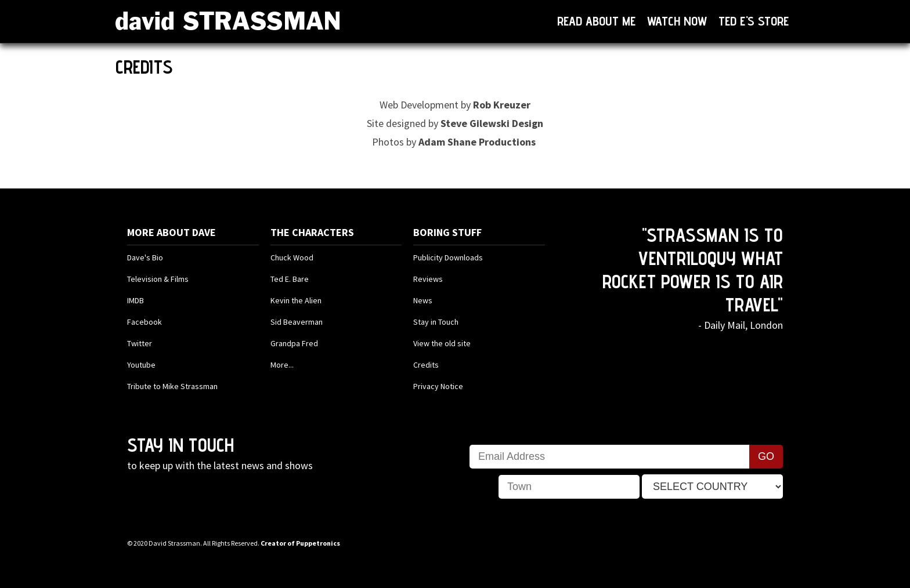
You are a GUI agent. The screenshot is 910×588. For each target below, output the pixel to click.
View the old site (442, 343)
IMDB (136, 300)
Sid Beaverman (297, 322)
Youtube (141, 365)
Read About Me (596, 21)
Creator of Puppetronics (300, 543)
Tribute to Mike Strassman (172, 386)
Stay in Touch (436, 322)
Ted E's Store (754, 21)
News (423, 300)
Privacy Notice (438, 386)
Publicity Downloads (448, 257)
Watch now (677, 21)
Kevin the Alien (296, 300)
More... (282, 365)
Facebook (145, 322)
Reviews (428, 279)
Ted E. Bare (290, 279)
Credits (426, 365)
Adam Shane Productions (477, 142)
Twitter (140, 343)
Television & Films (158, 279)
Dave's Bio (145, 257)
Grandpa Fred (294, 343)
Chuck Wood (292, 257)
